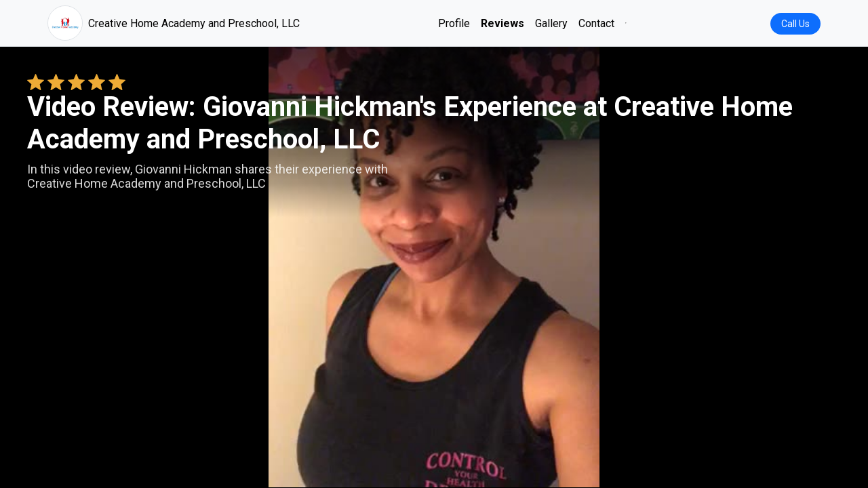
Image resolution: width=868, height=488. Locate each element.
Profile (454, 23)
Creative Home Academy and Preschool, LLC (174, 23)
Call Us (795, 24)
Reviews (502, 23)
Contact (596, 23)
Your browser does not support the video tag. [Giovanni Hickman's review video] (434, 267)
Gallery (551, 23)
